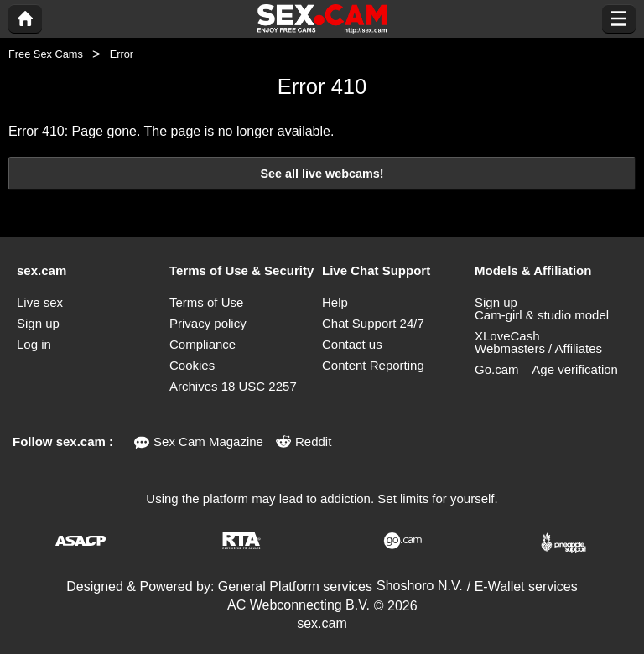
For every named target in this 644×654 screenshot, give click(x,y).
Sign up (38, 323)
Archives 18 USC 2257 (233, 386)
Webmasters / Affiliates (538, 348)
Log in (34, 344)
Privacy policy (208, 323)
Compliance (203, 344)
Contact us (352, 344)
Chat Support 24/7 (373, 323)
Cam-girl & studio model (542, 315)
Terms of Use (206, 302)
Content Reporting (373, 365)
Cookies (192, 365)
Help (335, 302)
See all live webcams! (322, 174)
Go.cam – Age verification (546, 369)
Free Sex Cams (46, 54)
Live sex (40, 302)
